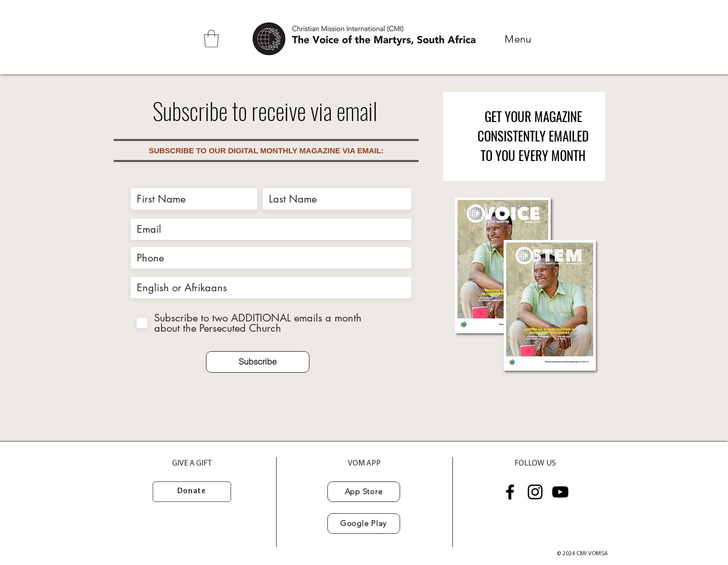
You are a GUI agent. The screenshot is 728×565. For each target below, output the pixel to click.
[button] (211, 39)
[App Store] (364, 492)
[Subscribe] (258, 362)
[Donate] (192, 492)
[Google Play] (364, 523)
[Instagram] (535, 492)
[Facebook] (510, 492)
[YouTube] (560, 492)
